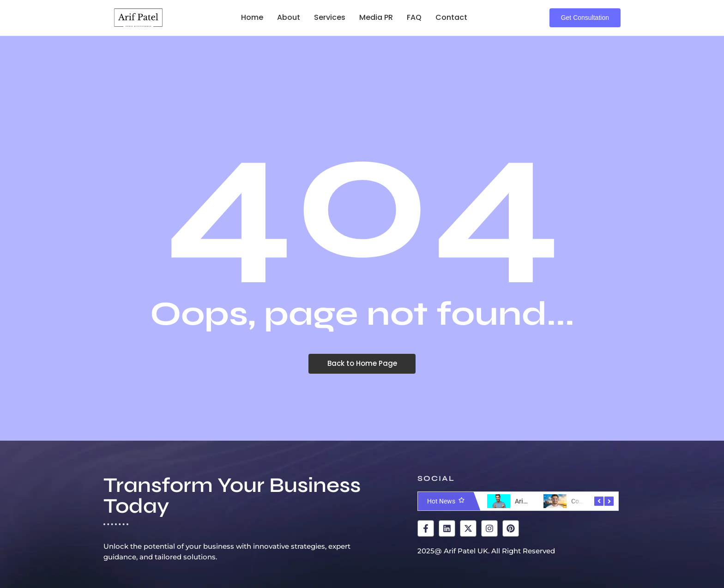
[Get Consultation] (585, 18)
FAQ (414, 17)
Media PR (376, 17)
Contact (451, 17)
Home (252, 17)
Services (330, 17)
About (289, 17)
